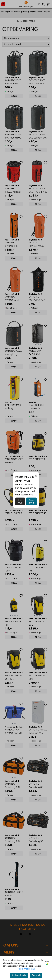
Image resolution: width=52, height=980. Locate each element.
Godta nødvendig (19, 975)
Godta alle (36, 975)
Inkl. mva (20, 501)
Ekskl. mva (31, 501)
